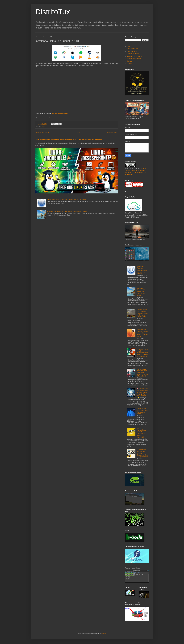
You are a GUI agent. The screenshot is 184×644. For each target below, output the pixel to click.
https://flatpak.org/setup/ (61, 113)
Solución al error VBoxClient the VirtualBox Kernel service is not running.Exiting (142, 313)
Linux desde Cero (132, 49)
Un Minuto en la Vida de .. (135, 56)
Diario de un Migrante (134, 59)
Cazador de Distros (133, 54)
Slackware (130, 61)
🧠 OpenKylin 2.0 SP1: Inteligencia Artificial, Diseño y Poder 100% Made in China (142, 392)
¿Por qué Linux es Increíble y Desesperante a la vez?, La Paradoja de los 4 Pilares (69, 139)
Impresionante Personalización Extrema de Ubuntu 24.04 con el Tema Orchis (142, 373)
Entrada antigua (112, 133)
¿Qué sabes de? (132, 51)
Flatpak (43, 127)
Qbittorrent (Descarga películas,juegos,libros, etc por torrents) (67, 200)
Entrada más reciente (43, 133)
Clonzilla (129, 64)
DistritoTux (53, 12)
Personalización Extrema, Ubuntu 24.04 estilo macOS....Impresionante (142, 333)
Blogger (104, 633)
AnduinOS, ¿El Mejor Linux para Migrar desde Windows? (142, 411)
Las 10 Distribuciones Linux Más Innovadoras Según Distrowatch (141, 433)
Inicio (78, 133)
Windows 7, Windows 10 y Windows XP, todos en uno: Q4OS (67, 211)
